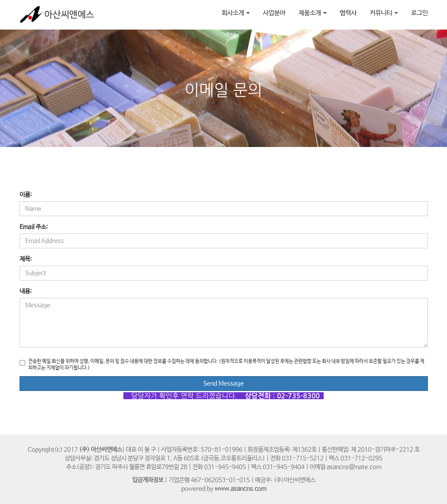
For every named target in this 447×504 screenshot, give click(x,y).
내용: (26, 291)
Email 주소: (34, 227)
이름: (26, 195)
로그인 (419, 13)
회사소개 (236, 13)
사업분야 (274, 13)
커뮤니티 (384, 13)
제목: (26, 259)
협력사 (348, 13)
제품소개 (313, 13)
